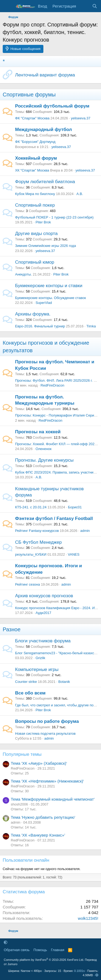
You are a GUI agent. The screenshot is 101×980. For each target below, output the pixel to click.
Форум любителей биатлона (45, 182)
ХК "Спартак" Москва (32, 170)
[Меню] (7, 6)
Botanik (64, 682)
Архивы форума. (33, 314)
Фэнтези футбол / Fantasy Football (54, 518)
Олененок (43, 449)
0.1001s (79, 971)
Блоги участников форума (43, 641)
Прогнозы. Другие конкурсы (44, 460)
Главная (58, 950)
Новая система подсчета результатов (45, 734)
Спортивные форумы (29, 95)
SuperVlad (44, 303)
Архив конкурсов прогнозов (44, 596)
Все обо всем (30, 693)
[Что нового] (84, 6)
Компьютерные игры (37, 669)
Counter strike (26, 682)
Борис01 (75, 507)
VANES (74, 554)
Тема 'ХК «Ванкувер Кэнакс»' (38, 835)
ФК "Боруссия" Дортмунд (35, 142)
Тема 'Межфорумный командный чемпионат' (53, 799)
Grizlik (40, 658)
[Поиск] (95, 6)
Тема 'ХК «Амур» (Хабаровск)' (39, 763)
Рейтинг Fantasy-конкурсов (37, 531)
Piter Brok (43, 222)
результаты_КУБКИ (31, 554)
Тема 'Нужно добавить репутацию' (43, 817)
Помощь (40, 950)
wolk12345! (88, 918)
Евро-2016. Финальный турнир (40, 326)
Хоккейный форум (36, 158)
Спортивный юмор (35, 262)
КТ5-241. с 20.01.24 (31, 507)
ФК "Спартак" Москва (32, 118)
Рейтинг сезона (27, 584)
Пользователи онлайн (26, 860)
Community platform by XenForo (44, 960)
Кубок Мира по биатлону (35, 194)
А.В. (80, 194)
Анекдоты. (23, 274)
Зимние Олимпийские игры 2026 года (46, 246)
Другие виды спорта (36, 234)
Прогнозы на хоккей (38, 432)
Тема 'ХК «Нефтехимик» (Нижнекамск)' (47, 781)
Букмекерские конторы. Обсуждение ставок (50, 298)
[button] (6, 942)
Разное (12, 629)
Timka (91, 326)
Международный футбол (43, 130)
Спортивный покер (35, 205)
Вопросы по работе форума (47, 721)
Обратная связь (17, 950)
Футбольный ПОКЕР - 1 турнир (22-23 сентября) (54, 217)
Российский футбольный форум (52, 106)
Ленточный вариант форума (45, 75)
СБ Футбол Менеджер (38, 542)
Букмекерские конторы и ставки (49, 286)
